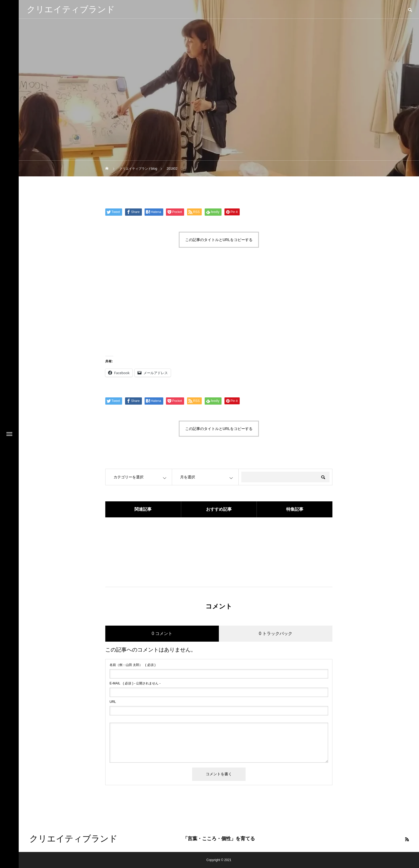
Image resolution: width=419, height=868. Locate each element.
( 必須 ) (133, 665)
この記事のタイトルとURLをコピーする (219, 240)
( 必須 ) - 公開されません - (135, 683)
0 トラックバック (276, 633)
